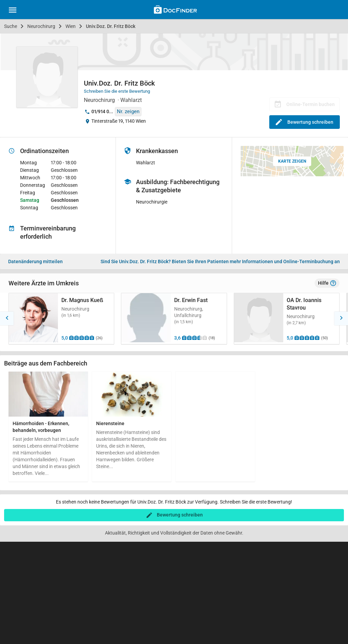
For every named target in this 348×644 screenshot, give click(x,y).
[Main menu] (13, 11)
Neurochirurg (41, 26)
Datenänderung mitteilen (35, 261)
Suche (11, 26)
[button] (7, 318)
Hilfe (327, 283)
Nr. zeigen (128, 111)
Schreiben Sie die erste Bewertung (117, 91)
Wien (71, 26)
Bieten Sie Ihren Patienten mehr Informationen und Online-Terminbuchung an (220, 261)
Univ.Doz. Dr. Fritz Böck (111, 26)
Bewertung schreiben (305, 122)
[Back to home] (175, 11)
